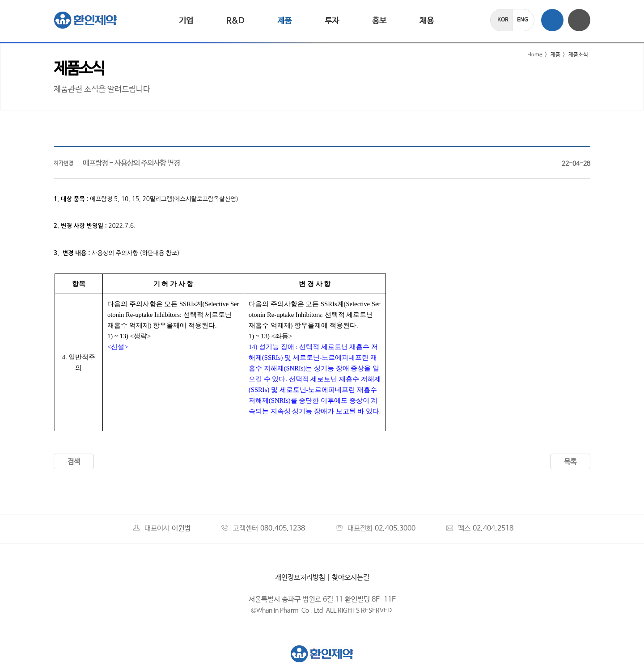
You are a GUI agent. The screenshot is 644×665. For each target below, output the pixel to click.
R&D (235, 21)
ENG (523, 20)
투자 (332, 21)
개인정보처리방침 (300, 578)
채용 (427, 21)
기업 (186, 21)
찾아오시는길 (351, 578)
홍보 (379, 21)
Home (529, 55)
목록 (570, 462)
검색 (74, 462)
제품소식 (578, 55)
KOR (503, 20)
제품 (284, 21)
